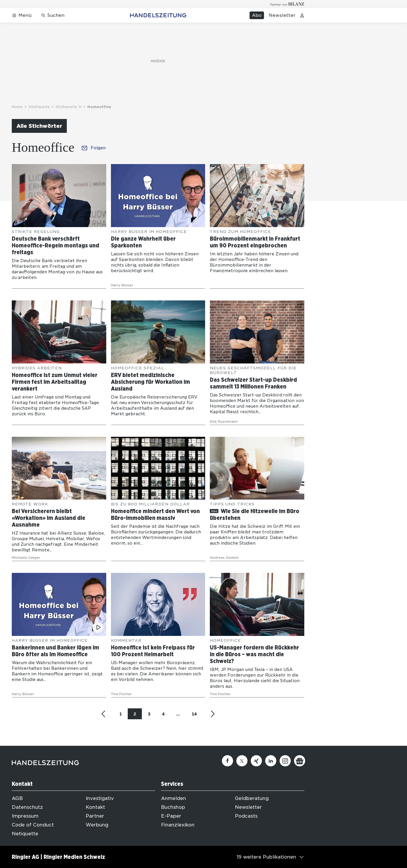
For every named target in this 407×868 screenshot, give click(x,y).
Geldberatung (252, 798)
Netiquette (25, 834)
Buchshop (173, 807)
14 (194, 714)
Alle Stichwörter (39, 126)
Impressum (25, 816)
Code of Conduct (33, 825)
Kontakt (95, 807)
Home (17, 107)
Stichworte (39, 107)
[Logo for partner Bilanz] (287, 4)
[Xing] (256, 761)
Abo (257, 15)
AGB (17, 798)
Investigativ (100, 798)
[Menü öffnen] (22, 15)
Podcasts (246, 816)
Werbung (97, 825)
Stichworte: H (69, 107)
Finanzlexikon (178, 825)
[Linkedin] (271, 761)
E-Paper (171, 816)
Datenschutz (27, 807)
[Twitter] (242, 761)
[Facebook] (227, 761)
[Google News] (300, 761)
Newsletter (282, 15)
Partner (95, 816)
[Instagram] (285, 761)
